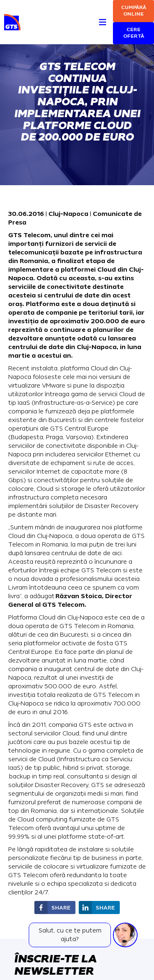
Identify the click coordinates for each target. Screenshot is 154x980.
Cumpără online (134, 11)
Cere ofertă (134, 33)
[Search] (88, 13)
